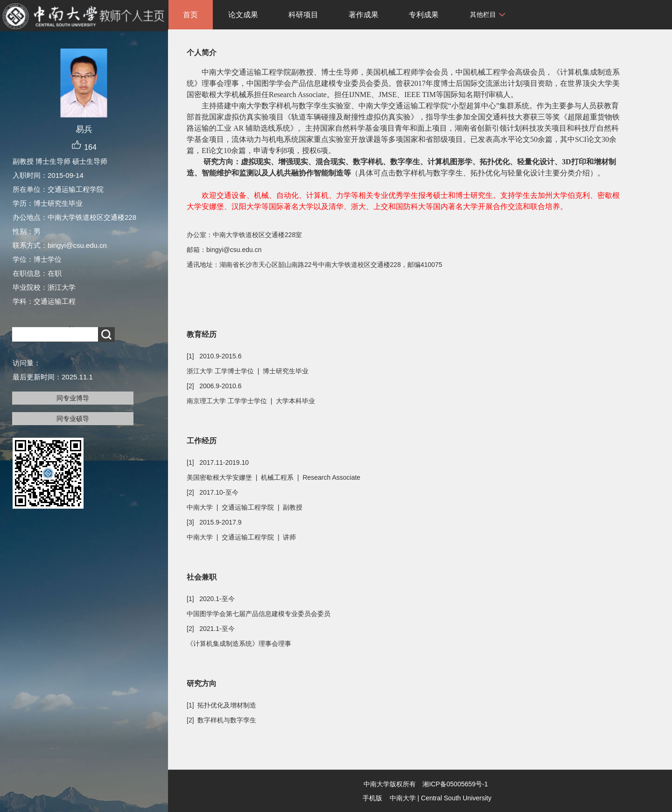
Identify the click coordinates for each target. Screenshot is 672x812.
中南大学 (403, 798)
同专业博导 (73, 398)
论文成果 (243, 15)
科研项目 (303, 15)
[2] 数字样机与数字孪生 (221, 720)
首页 (190, 15)
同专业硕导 (73, 419)
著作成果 (364, 15)
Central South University (456, 798)
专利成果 (424, 15)
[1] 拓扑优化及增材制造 (221, 705)
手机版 (372, 798)
